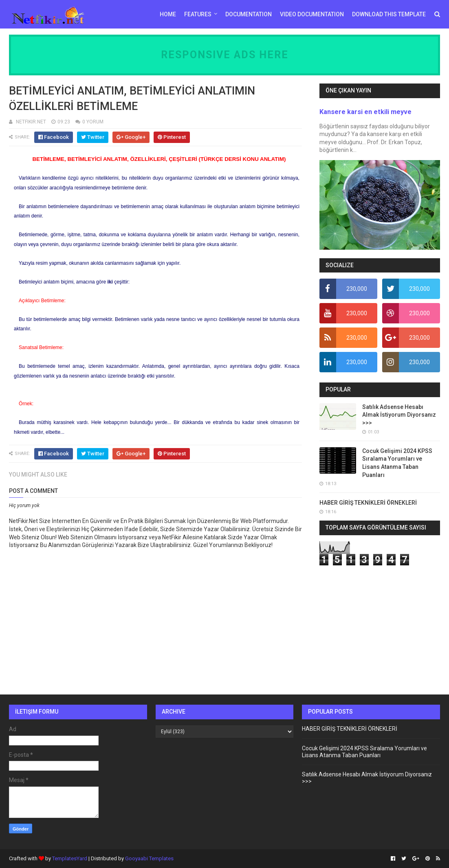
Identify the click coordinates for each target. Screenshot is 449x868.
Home (168, 14)
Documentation (249, 14)
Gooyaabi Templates (149, 858)
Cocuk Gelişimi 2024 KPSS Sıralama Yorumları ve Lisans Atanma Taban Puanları (364, 752)
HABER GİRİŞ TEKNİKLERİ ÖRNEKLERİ (368, 503)
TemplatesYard (70, 858)
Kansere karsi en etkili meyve (365, 112)
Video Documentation (312, 14)
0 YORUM (93, 122)
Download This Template (389, 14)
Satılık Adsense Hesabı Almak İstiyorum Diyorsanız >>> (399, 415)
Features (198, 14)
